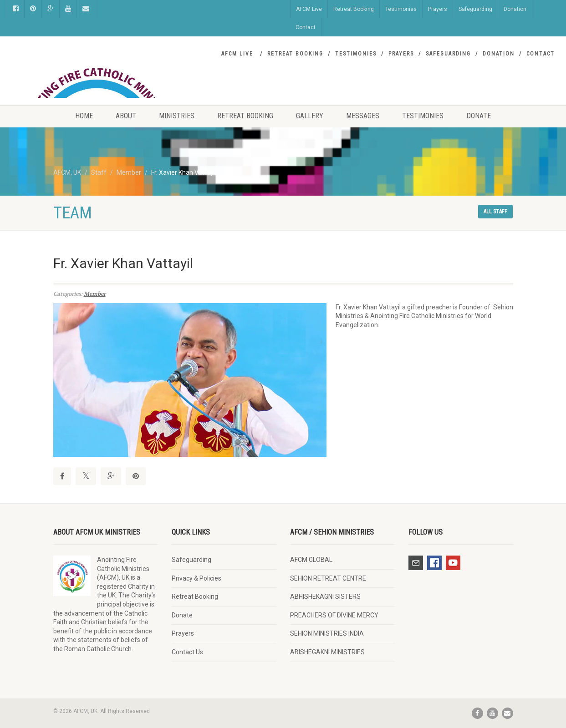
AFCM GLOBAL (311, 560)
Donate (479, 116)
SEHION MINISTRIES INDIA (327, 633)
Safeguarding (475, 9)
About (126, 116)
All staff (495, 212)
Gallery (310, 116)
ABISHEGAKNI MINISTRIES (327, 652)
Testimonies (401, 9)
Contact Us (187, 652)
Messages (363, 116)
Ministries (177, 116)
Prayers (438, 9)
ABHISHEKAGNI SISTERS (325, 597)
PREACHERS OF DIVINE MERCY (334, 615)
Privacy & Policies (196, 578)
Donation (515, 9)
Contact (306, 27)
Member (95, 294)
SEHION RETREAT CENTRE (328, 578)
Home (84, 116)
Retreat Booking (354, 9)
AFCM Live (309, 9)
